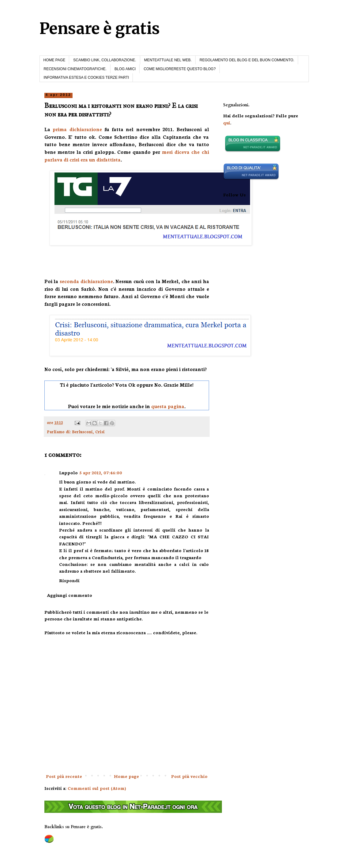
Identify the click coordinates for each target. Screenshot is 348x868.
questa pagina (168, 406)
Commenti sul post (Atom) (97, 788)
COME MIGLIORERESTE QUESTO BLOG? (180, 69)
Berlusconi (82, 431)
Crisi (100, 431)
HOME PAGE (54, 60)
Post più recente (64, 776)
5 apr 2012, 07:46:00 (101, 472)
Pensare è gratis (100, 29)
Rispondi (69, 580)
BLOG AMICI (125, 69)
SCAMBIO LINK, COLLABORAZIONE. (105, 60)
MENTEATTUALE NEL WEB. (168, 60)
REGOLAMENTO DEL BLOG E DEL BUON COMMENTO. (247, 60)
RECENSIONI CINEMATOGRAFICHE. (75, 69)
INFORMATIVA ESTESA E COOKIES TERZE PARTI (86, 78)
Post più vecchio (189, 776)
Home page (126, 776)
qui (227, 123)
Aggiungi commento (69, 595)
